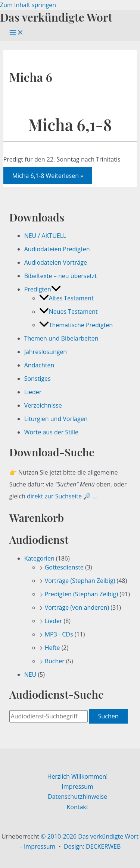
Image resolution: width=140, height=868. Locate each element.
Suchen (108, 716)
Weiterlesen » (48, 176)
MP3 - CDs (59, 634)
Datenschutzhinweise (77, 797)
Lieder (33, 392)
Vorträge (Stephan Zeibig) (80, 581)
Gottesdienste (64, 567)
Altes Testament (66, 298)
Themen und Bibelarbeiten (61, 338)
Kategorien (39, 558)
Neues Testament (69, 312)
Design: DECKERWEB (92, 846)
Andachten (39, 365)
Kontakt (78, 807)
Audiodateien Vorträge (56, 262)
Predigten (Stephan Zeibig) (81, 594)
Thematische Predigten (76, 325)
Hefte (52, 648)
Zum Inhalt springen (28, 5)
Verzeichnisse (43, 405)
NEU (30, 674)
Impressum (77, 786)
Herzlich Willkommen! (77, 776)
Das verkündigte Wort (56, 17)
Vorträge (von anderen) (77, 607)
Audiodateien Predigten (57, 249)
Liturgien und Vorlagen (56, 419)
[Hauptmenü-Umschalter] (16, 33)
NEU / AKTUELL (45, 236)
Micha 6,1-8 (70, 125)
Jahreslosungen (46, 352)
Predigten (43, 289)
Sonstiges (38, 379)
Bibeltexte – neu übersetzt (61, 276)
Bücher (55, 661)
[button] (56, 289)
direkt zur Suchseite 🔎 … (62, 496)
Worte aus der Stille (51, 432)
